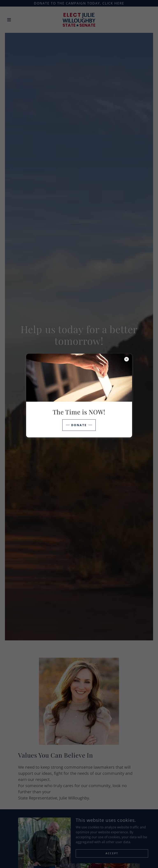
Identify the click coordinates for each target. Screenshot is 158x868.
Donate (79, 425)
